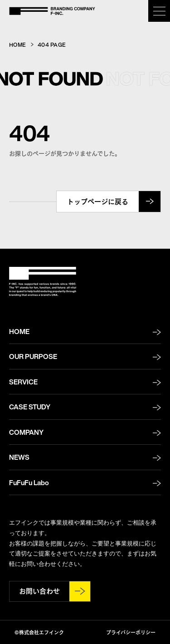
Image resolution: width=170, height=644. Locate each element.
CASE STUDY (30, 407)
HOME (17, 44)
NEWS (19, 457)
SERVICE (23, 382)
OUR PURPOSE (33, 356)
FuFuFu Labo (29, 482)
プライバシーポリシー (131, 632)
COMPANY (26, 432)
